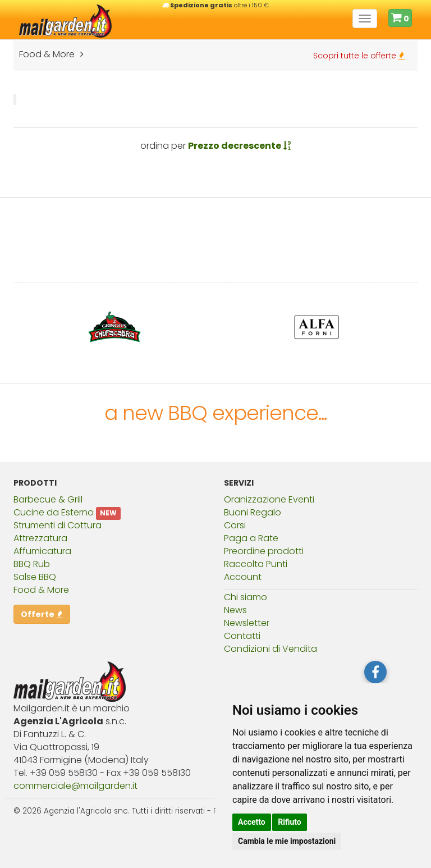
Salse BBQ (35, 577)
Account (243, 577)
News (235, 610)
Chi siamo (246, 597)
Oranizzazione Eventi (269, 499)
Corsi (235, 525)
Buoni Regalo (253, 512)
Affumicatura (42, 551)
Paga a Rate (251, 538)
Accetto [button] (252, 822)
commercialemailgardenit (75, 786)
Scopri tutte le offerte (359, 56)
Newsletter (247, 623)
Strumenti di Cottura (58, 525)
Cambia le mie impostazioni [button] (287, 841)
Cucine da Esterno (54, 512)
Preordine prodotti (264, 551)
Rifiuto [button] (290, 822)
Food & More (41, 590)
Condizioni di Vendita (270, 649)
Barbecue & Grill (48, 499)
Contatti (242, 636)
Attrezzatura (40, 538)
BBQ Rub (32, 564)
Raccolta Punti (256, 564)
